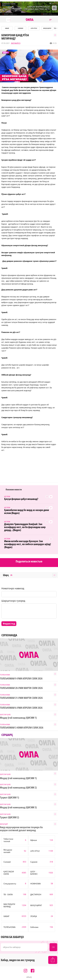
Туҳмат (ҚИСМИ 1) (10, 798)
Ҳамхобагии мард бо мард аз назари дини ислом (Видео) (27, 512)
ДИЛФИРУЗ (16, 43)
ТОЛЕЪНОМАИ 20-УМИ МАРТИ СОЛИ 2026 (21, 688)
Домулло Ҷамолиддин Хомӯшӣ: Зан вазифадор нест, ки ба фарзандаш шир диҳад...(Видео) (25, 527)
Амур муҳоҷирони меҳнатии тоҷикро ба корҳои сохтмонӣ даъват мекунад (21, 829)
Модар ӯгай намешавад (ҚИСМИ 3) (18, 807)
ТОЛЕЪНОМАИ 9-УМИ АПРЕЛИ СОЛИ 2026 (21, 679)
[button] (50, 20)
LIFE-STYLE (34, 28)
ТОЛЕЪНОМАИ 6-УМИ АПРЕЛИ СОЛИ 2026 (21, 708)
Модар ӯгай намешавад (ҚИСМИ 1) (18, 718)
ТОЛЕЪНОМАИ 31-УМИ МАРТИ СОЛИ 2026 (21, 698)
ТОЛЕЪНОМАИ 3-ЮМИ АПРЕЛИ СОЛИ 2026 (22, 728)
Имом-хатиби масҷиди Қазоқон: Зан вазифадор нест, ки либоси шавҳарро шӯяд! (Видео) (28, 544)
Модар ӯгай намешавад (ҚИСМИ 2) (18, 788)
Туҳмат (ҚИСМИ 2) (10, 817)
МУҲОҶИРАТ (47, 28)
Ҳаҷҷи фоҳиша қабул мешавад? (21, 499)
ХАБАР (7, 28)
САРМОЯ (20, 28)
